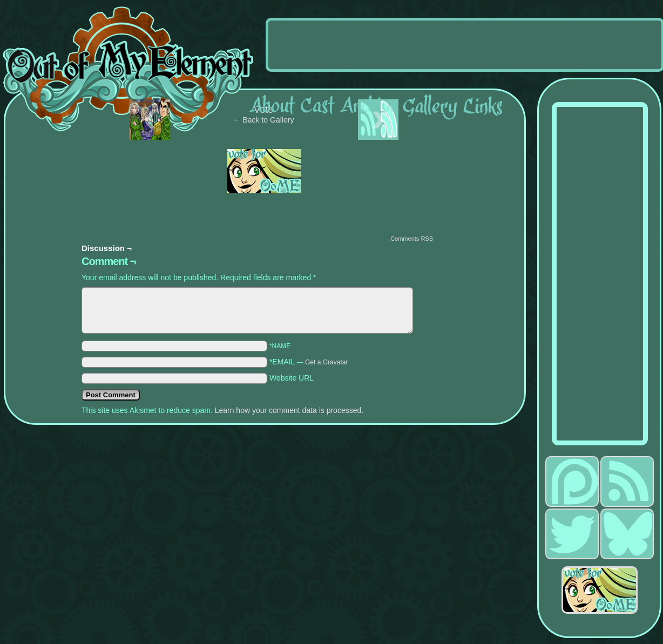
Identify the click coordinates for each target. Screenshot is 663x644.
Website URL (292, 378)
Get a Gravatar (326, 362)
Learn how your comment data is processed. (289, 410)
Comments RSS (412, 239)
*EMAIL (309, 362)
